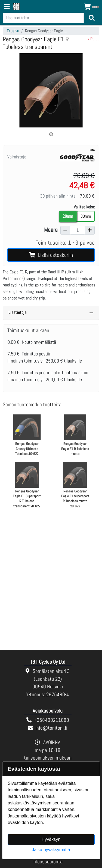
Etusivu (13, 31)
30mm (86, 216)
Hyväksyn (51, 839)
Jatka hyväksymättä (51, 850)
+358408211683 (51, 720)
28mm (68, 216)
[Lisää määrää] (90, 230)
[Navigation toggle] (7, 7)
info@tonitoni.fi (51, 728)
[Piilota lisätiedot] (91, 313)
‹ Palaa (94, 39)
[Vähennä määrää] (65, 230)
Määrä (51, 230)
